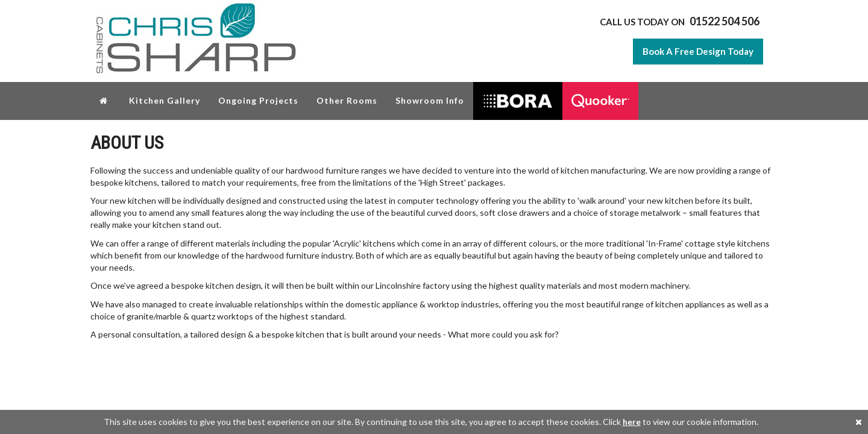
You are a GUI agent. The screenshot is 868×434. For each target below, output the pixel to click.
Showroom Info (430, 100)
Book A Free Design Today (698, 51)
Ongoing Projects (258, 100)
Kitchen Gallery (165, 100)
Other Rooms (347, 100)
